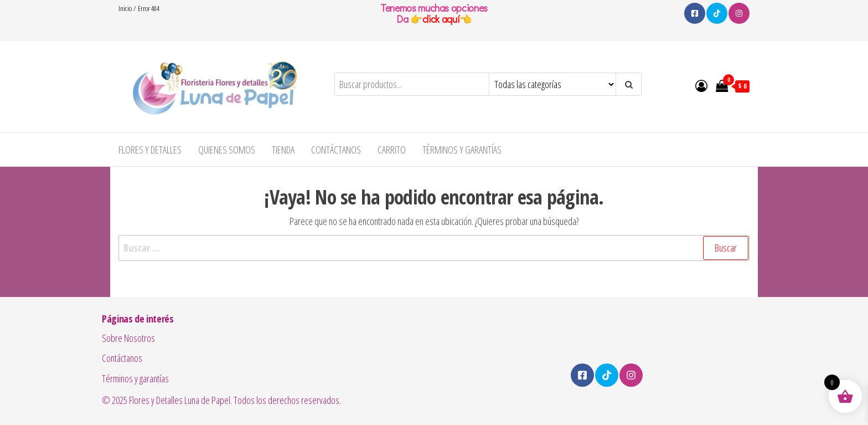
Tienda (283, 150)
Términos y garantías (462, 150)
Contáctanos (336, 150)
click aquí (441, 19)
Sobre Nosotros (128, 338)
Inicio (125, 8)
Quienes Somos (227, 150)
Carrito (392, 150)
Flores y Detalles (150, 150)
